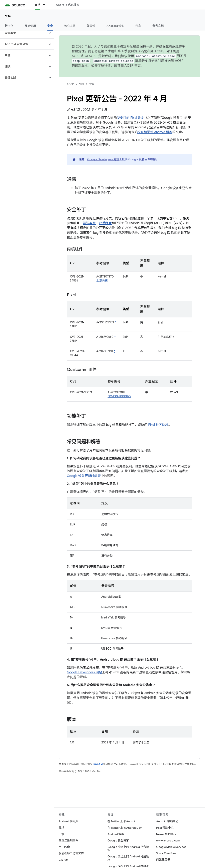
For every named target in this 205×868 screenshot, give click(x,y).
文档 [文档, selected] (38, 5)
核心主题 (70, 26)
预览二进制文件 (68, 840)
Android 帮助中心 (167, 821)
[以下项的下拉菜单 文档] (46, 5)
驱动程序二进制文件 (71, 853)
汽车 (138, 26)
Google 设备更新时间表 (84, 476)
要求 (61, 828)
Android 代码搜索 (68, 5)
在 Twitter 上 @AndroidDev (125, 828)
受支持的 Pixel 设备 (130, 118)
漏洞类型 (89, 223)
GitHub (63, 860)
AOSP (70, 84)
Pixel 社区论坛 (158, 425)
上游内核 (102, 280)
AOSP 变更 (133, 66)
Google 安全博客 (118, 840)
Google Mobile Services (171, 847)
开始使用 (30, 26)
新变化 (9, 26)
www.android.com (168, 840)
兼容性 (91, 26)
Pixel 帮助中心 (165, 828)
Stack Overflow (166, 853)
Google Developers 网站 (103, 159)
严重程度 (105, 223)
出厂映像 (64, 847)
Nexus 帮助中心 (166, 834)
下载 (61, 834)
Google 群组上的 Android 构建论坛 (128, 858)
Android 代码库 (68, 821)
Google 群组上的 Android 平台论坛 (128, 848)
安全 (92, 84)
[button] (24, 33)
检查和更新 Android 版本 (155, 132)
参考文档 (158, 26)
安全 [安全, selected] (50, 26)
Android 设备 (115, 26)
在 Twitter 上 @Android (122, 821)
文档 (8, 16)
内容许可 (98, 764)
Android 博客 (116, 834)
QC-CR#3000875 (119, 396)
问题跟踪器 (163, 860)
